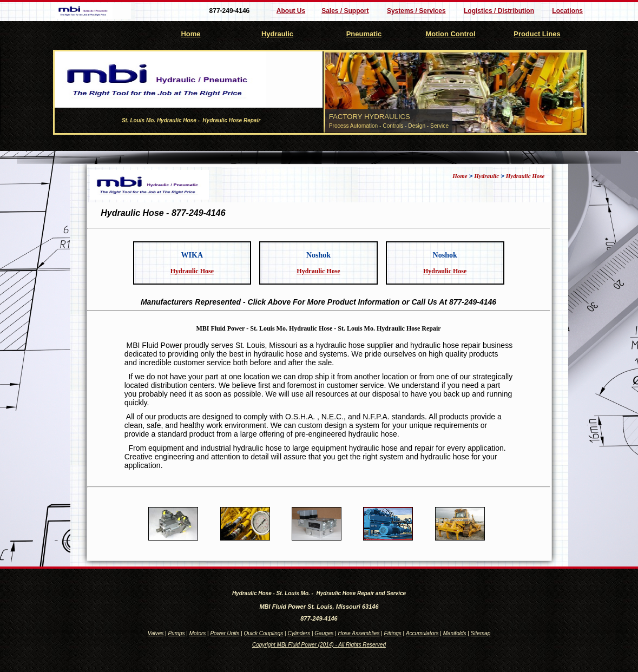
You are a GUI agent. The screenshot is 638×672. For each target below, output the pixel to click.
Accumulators (422, 633)
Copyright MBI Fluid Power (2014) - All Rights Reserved (319, 645)
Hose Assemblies (359, 633)
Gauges (324, 633)
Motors (198, 633)
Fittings (393, 633)
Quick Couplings (264, 633)
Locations (567, 11)
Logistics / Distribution (499, 11)
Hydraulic (277, 34)
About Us (291, 11)
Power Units (225, 633)
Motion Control (450, 34)
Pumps (176, 633)
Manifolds (455, 633)
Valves (156, 633)
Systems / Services (416, 11)
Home (191, 34)
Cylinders (299, 633)
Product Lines (537, 34)
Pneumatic (364, 34)
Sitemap (481, 633)
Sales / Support (345, 11)
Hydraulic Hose (525, 176)
